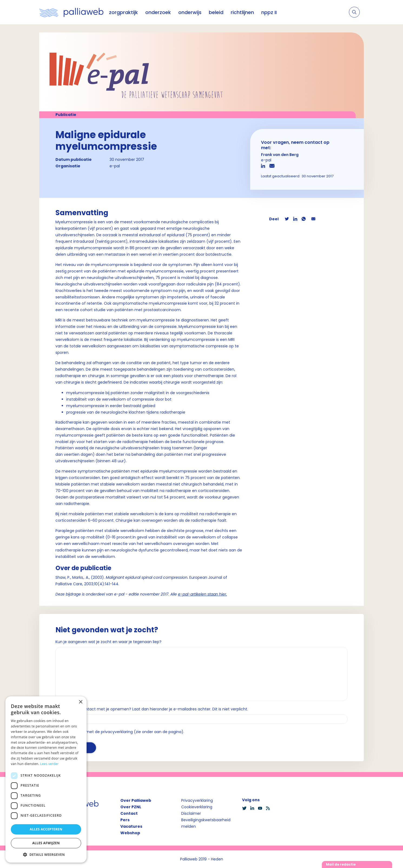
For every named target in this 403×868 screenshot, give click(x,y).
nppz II (269, 12)
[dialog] (46, 779)
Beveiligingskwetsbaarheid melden (206, 823)
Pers (125, 820)
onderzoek (158, 12)
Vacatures (131, 826)
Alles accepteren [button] (46, 829)
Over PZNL (131, 807)
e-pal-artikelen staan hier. (202, 594)
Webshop (130, 833)
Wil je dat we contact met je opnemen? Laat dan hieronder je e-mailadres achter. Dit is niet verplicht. (152, 709)
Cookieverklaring (197, 807)
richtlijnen (242, 12)
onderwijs (190, 12)
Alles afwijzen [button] (46, 843)
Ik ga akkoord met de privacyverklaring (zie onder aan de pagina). (122, 732)
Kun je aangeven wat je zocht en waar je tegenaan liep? (108, 642)
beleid (216, 12)
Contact (129, 813)
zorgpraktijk (123, 12)
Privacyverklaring (197, 800)
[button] (46, 854)
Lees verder (50, 764)
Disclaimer (191, 813)
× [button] (80, 702)
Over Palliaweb (136, 800)
